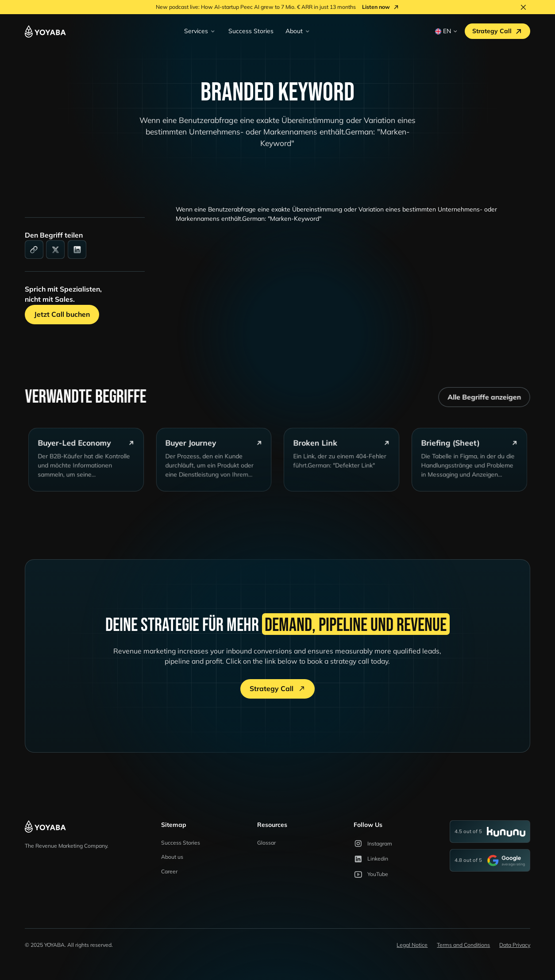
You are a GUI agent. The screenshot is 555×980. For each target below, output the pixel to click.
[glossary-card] (90, 465)
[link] (34, 250)
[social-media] (55, 250)
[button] (200, 31)
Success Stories (251, 31)
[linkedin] (77, 250)
